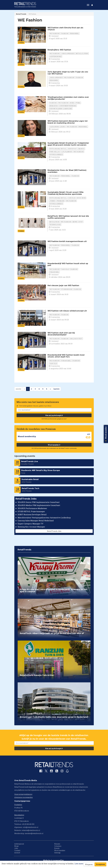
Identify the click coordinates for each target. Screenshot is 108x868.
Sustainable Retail (58, 149)
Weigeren (89, 864)
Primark (61, 201)
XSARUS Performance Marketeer (32, 508)
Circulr (72, 198)
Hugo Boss (81, 198)
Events (57, 848)
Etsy (81, 222)
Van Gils (65, 269)
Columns (58, 846)
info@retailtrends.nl (31, 827)
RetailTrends (21, 14)
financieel (54, 272)
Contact (17, 850)
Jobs (16, 848)
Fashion (65, 33)
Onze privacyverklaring (23, 794)
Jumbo (52, 201)
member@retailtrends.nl (34, 833)
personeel (74, 33)
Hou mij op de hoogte (54, 415)
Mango (81, 149)
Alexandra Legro (57, 127)
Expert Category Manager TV (31, 524)
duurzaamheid (56, 154)
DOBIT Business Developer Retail (32, 514)
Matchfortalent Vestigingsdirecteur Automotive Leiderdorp (44, 517)
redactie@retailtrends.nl (31, 830)
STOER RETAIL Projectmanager (31, 511)
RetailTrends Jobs (54, 531)
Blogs (16, 846)
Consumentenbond (68, 106)
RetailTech (54, 222)
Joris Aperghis (68, 53)
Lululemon (67, 152)
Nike (72, 103)
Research (53, 106)
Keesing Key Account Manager (31, 527)
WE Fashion (54, 33)
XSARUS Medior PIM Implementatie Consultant (39, 505)
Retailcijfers (82, 53)
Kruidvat (72, 149)
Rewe (75, 222)
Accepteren (100, 864)
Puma (78, 103)
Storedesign (67, 289)
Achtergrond (55, 56)
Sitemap (57, 853)
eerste (18, 389)
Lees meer (79, 864)
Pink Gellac (55, 152)
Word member (54, 445)
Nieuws (57, 844)
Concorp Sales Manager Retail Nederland (36, 521)
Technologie (55, 225)
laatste (56, 389)
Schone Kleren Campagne (61, 109)
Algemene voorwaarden (24, 797)
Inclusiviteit (76, 339)
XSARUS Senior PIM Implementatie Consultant (39, 502)
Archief (17, 853)
